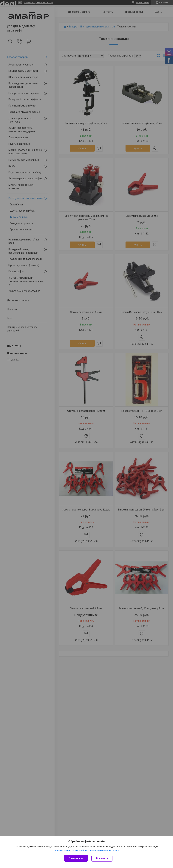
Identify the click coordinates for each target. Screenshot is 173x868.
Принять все (76, 858)
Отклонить (102, 858)
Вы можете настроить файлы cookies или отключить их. (85, 850)
